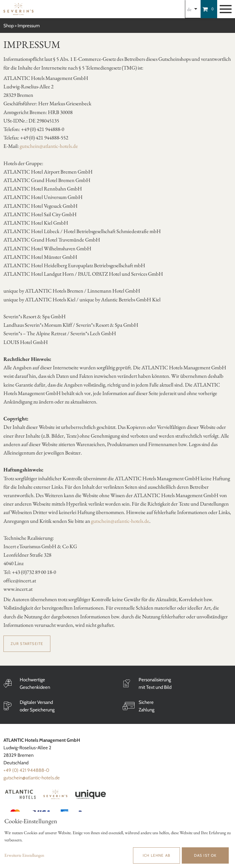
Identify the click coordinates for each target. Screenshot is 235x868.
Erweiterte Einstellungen (24, 855)
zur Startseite (27, 644)
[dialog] (117, 840)
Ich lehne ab (156, 855)
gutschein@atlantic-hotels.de (49, 146)
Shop (9, 26)
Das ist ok (205, 855)
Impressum (29, 26)
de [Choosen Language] (189, 9)
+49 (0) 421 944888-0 (26, 770)
